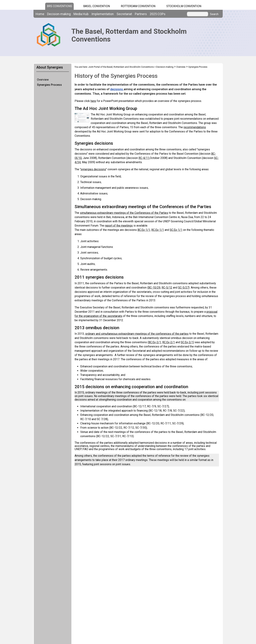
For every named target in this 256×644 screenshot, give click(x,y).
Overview (43, 80)
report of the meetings (119, 226)
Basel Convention (97, 6)
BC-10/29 (154, 288)
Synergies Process (49, 85)
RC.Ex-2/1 (169, 342)
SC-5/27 (183, 288)
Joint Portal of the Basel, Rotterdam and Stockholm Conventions (121, 67)
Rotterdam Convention (138, 6)
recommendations (195, 127)
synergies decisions (93, 169)
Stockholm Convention (184, 6)
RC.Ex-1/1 (158, 230)
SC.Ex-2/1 (187, 342)
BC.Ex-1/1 (144, 230)
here (93, 101)
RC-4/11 (144, 158)
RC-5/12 (167, 288)
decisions (117, 89)
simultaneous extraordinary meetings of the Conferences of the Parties (124, 213)
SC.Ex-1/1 (176, 230)
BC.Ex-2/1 (155, 342)
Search (214, 14)
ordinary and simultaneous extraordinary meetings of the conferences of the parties (137, 334)
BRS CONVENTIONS (60, 6)
